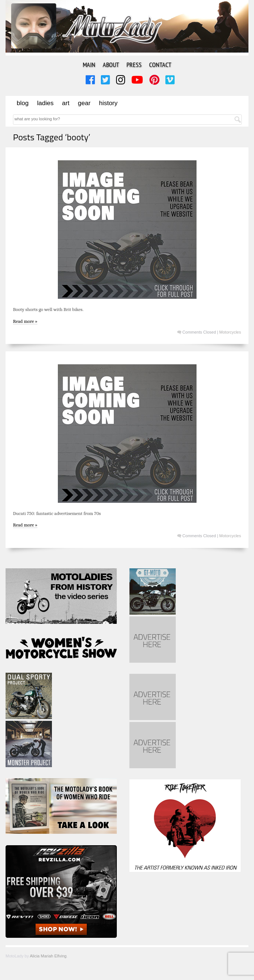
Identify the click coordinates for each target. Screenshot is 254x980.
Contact (160, 65)
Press (134, 65)
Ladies (45, 103)
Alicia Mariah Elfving (48, 956)
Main (89, 65)
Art (66, 103)
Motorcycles (230, 332)
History (108, 103)
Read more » (25, 321)
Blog (23, 103)
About (111, 65)
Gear (84, 103)
